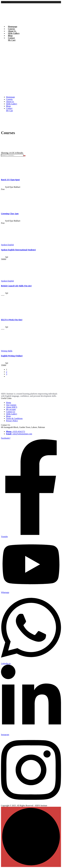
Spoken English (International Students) (18, 250)
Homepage (13, 27)
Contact (11, 38)
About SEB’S (12, 407)
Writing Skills (7, 351)
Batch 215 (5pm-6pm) (10, 180)
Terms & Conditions (14, 418)
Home (9, 403)
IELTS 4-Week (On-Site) (12, 320)
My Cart (12, 40)
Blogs (10, 36)
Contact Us (11, 412)
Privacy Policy (12, 421)
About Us (12, 31)
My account (11, 409)
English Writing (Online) (12, 356)
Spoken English (7, 245)
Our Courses (11, 405)
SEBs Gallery (14, 33)
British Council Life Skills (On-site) (16, 286)
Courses (11, 29)
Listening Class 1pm (10, 214)
